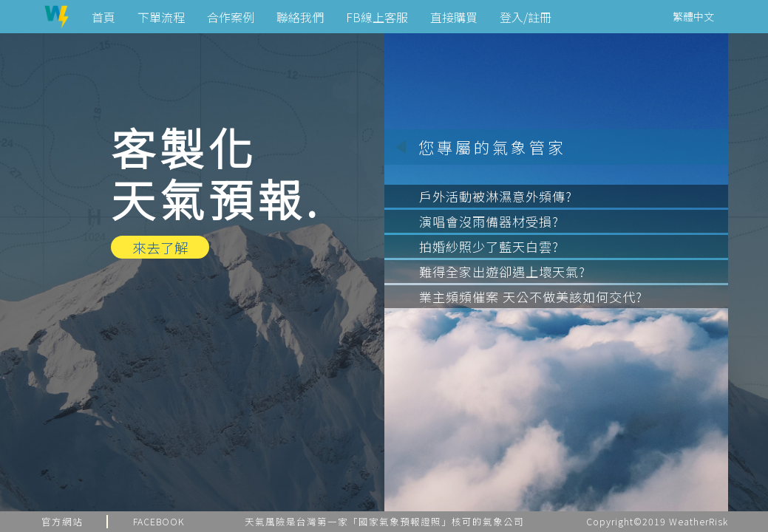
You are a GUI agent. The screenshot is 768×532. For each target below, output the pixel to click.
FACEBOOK (159, 521)
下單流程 (161, 17)
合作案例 (231, 17)
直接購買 (454, 17)
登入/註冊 (526, 17)
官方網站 (62, 521)
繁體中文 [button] (693, 16)
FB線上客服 (377, 17)
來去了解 (160, 247)
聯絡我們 (300, 17)
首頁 (103, 17)
